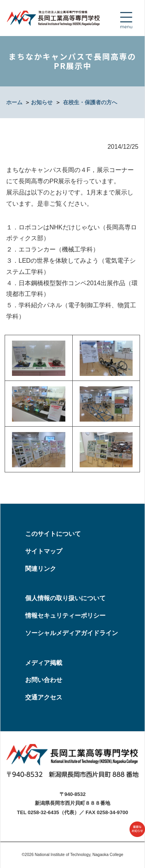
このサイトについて (53, 534)
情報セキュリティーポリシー (65, 616)
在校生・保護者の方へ (90, 102)
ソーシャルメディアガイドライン (72, 633)
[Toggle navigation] (126, 20)
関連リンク (41, 569)
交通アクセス (44, 697)
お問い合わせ (44, 680)
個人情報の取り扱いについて (65, 598)
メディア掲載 (44, 663)
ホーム (14, 102)
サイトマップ (44, 551)
